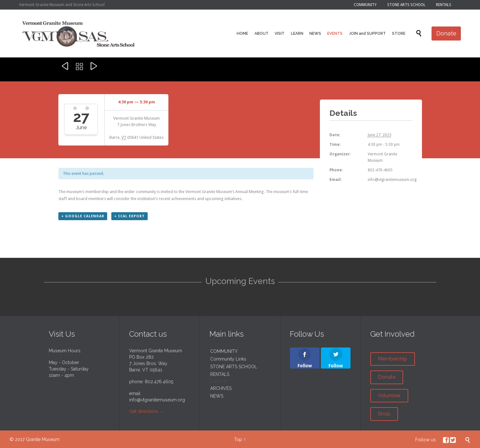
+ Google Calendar (83, 216)
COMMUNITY (224, 351)
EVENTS (218, 381)
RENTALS (220, 374)
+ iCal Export (129, 216)
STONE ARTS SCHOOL (234, 367)
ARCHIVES (221, 388)
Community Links (228, 359)
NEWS (217, 396)
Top (238, 439)
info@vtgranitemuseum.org (157, 400)
